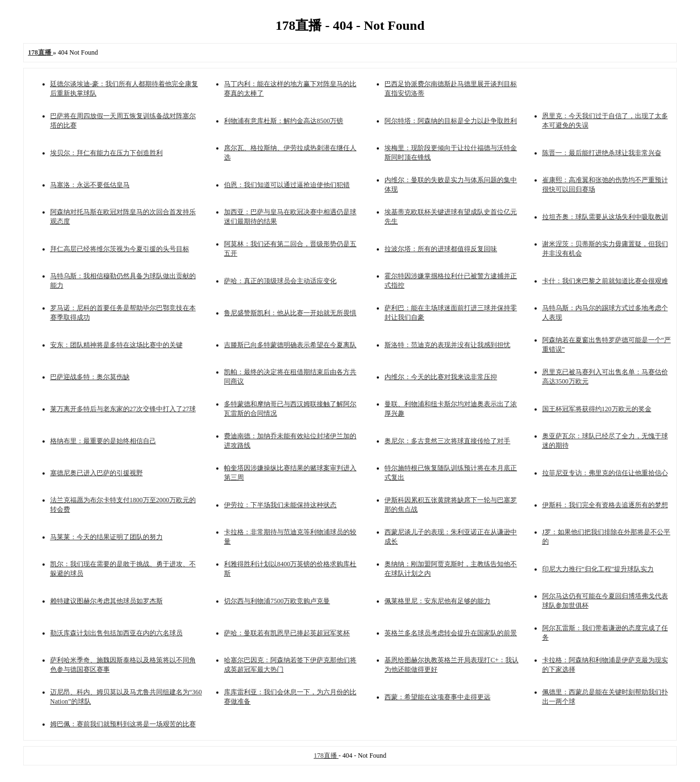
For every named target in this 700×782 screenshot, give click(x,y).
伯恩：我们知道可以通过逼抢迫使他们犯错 (287, 185)
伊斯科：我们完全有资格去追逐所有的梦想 (605, 505)
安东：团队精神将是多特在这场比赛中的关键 (116, 345)
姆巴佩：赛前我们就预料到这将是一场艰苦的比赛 (123, 724)
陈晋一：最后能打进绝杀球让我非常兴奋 (602, 153)
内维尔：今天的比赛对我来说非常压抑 (441, 377)
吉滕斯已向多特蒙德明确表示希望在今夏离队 (290, 345)
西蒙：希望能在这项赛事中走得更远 (437, 697)
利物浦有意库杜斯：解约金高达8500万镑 (284, 121)
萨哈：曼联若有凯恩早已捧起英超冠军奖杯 (287, 633)
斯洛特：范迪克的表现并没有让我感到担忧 (447, 345)
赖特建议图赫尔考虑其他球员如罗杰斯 (106, 601)
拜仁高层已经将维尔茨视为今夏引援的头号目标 (120, 249)
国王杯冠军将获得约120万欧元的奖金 (597, 409)
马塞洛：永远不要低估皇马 (90, 185)
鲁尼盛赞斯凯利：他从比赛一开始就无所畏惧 (290, 313)
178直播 (326, 756)
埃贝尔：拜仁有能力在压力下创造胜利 (106, 153)
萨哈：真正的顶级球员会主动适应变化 (280, 281)
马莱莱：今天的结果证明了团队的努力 (106, 537)
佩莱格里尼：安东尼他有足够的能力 (437, 601)
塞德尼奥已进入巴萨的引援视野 (97, 473)
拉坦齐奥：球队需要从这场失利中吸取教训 (605, 217)
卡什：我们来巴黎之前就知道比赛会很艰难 (605, 281)
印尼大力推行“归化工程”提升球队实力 (598, 569)
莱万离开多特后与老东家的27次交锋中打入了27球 (123, 409)
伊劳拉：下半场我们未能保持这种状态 (280, 505)
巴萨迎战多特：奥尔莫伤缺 (90, 377)
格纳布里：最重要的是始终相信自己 (103, 441)
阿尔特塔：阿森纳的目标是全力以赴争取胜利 (451, 121)
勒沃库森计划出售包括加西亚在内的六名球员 (116, 633)
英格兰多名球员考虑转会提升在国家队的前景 (451, 633)
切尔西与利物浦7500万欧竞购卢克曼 (277, 601)
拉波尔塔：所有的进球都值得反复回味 (441, 249)
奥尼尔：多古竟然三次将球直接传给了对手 (447, 441)
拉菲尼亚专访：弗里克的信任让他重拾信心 (605, 473)
